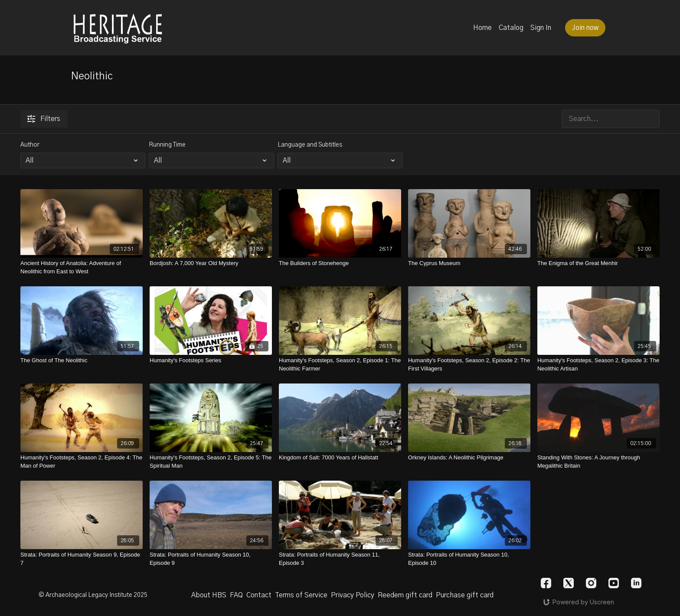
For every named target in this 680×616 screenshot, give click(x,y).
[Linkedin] (636, 583)
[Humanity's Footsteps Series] (211, 360)
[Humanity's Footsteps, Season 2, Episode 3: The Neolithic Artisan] (598, 365)
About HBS (209, 595)
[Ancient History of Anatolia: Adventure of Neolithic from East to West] (82, 267)
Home (482, 28)
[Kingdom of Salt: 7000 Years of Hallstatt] (340, 458)
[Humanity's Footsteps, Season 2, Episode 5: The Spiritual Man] (211, 462)
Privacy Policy (353, 595)
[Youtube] (614, 583)
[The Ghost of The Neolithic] (82, 360)
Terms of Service (301, 595)
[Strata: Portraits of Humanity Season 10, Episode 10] (469, 559)
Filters (44, 119)
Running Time (167, 145)
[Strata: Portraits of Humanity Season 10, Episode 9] (211, 559)
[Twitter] (569, 583)
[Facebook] (546, 583)
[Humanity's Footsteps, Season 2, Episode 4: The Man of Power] (82, 462)
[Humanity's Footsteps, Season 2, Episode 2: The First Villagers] (469, 365)
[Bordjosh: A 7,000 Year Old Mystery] (211, 263)
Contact (259, 595)
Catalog (511, 28)
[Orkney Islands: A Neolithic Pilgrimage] (469, 458)
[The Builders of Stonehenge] (340, 263)
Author (30, 145)
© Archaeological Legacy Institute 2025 (93, 595)
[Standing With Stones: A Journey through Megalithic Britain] (598, 462)
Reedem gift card (405, 595)
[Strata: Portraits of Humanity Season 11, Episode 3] (340, 559)
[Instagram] (591, 583)
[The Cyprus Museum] (469, 263)
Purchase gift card (465, 595)
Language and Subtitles (310, 145)
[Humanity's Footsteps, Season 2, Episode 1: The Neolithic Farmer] (340, 365)
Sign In (541, 28)
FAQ (236, 595)
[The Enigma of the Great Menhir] (598, 263)
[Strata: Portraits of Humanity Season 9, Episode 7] (82, 559)
